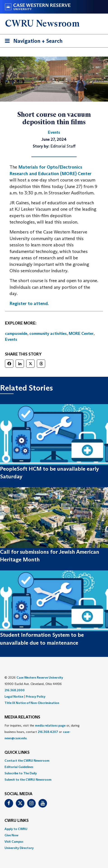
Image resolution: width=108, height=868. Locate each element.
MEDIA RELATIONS (22, 717)
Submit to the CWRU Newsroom (28, 780)
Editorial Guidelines (19, 767)
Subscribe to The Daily (21, 773)
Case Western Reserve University (40, 677)
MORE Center (81, 334)
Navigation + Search (32, 42)
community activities (48, 334)
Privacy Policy (36, 696)
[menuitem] (54, 761)
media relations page (50, 725)
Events (11, 339)
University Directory (19, 848)
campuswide (16, 334)
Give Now (11, 835)
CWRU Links (17, 821)
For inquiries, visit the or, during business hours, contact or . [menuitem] (42, 732)
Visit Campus (14, 842)
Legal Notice (14, 696)
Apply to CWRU (16, 829)
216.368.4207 (48, 732)
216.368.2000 (15, 690)
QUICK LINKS (17, 753)
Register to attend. (29, 303)
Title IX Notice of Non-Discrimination (32, 703)
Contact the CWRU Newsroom (27, 761)
